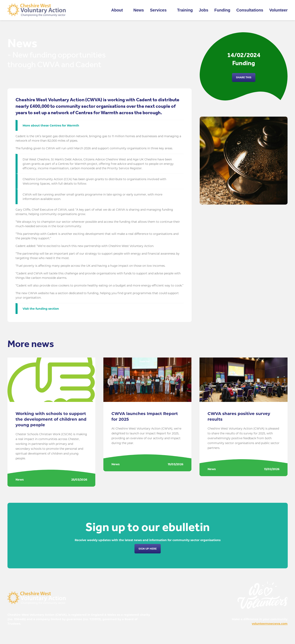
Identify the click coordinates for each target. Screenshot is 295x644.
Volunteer (279, 10)
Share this (244, 77)
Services (158, 10)
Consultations (250, 10)
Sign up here (148, 549)
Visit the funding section (41, 309)
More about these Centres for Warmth (51, 125)
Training (185, 10)
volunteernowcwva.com (270, 624)
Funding (222, 10)
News (139, 10)
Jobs (204, 10)
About (117, 10)
